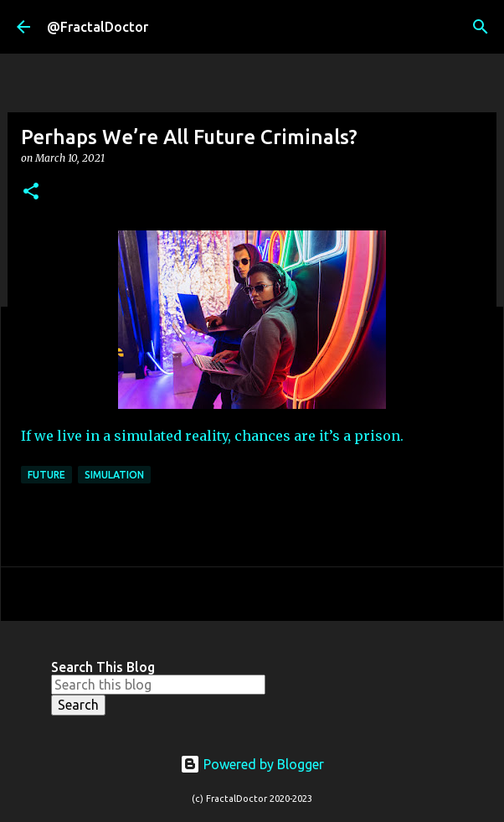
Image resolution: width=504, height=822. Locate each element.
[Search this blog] (158, 685)
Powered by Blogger (252, 764)
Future (46, 475)
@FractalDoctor (98, 27)
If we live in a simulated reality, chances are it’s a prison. (212, 436)
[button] (31, 192)
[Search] (481, 27)
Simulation (114, 475)
